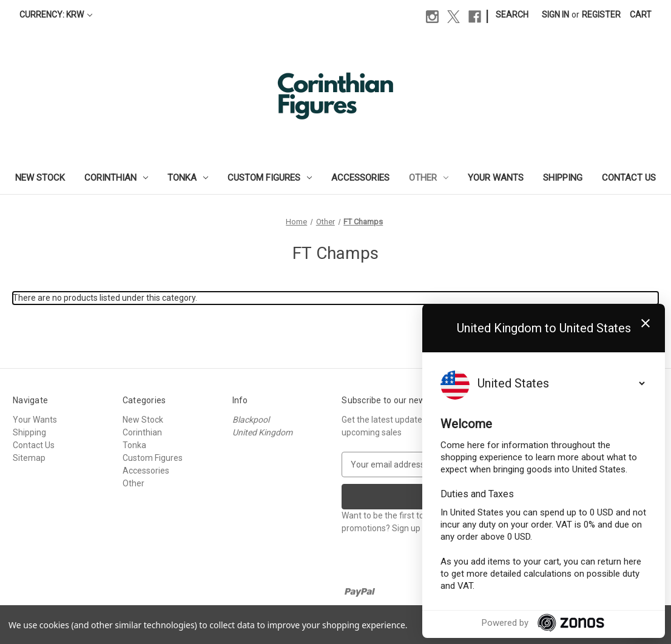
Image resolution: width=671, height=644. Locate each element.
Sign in (555, 15)
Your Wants (496, 178)
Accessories (360, 178)
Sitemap (29, 458)
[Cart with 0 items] (641, 15)
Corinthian (116, 178)
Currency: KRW (56, 15)
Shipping (563, 178)
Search (512, 15)
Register (601, 15)
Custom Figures (270, 178)
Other (429, 178)
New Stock (40, 178)
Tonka (188, 178)
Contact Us (629, 178)
